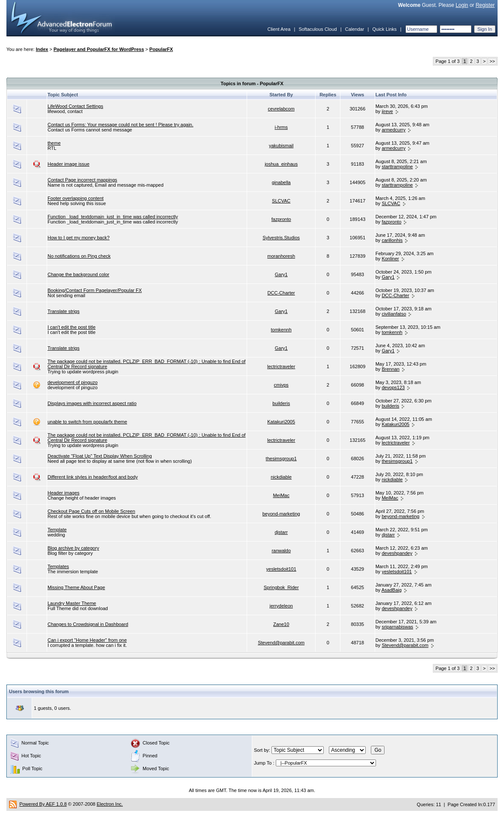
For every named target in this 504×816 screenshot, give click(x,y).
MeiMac (281, 495)
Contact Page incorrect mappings (82, 180)
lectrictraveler (281, 366)
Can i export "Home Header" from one (87, 640)
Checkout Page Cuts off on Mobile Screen (91, 511)
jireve (387, 111)
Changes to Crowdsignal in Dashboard (88, 624)
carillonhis (392, 240)
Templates (58, 566)
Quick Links (384, 29)
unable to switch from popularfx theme (87, 422)
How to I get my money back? (79, 238)
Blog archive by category (73, 548)
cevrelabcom (281, 109)
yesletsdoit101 (281, 569)
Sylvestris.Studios (281, 238)
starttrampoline (397, 167)
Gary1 (281, 274)
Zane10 (281, 624)
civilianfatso (394, 314)
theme (54, 143)
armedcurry (394, 130)
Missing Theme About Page (76, 587)
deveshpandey (397, 553)
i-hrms (281, 127)
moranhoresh (281, 256)
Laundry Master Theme (72, 603)
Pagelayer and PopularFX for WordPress (99, 49)
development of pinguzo (73, 382)
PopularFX (161, 49)
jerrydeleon (281, 606)
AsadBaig (392, 590)
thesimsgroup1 (281, 459)
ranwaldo (281, 551)
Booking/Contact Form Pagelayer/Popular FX (95, 290)
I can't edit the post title (72, 327)
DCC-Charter (281, 293)
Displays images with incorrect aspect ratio (92, 403)
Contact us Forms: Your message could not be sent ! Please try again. (121, 125)
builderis (281, 403)
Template (57, 530)
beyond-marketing (281, 514)
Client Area (279, 29)
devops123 (393, 387)
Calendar (355, 29)
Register (485, 5)
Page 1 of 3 (447, 61)
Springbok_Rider (281, 587)
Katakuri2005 (281, 422)
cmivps (281, 385)
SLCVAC (281, 201)
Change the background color (78, 274)
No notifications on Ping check (79, 256)
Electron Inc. (110, 804)
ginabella (281, 182)
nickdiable (281, 477)
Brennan (391, 369)
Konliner (390, 259)
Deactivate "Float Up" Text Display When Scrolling (100, 456)
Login (462, 5)
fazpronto (281, 219)
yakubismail (281, 146)
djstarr (281, 532)
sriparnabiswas (397, 627)
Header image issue (69, 164)
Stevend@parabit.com (281, 643)
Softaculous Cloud (318, 29)
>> (492, 61)
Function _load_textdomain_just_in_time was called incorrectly (113, 217)
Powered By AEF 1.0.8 (43, 804)
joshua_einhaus (281, 164)
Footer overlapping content (76, 198)
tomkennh (281, 330)
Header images (64, 493)
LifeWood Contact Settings (75, 106)
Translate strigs (64, 311)
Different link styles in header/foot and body (93, 477)
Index (42, 49)
